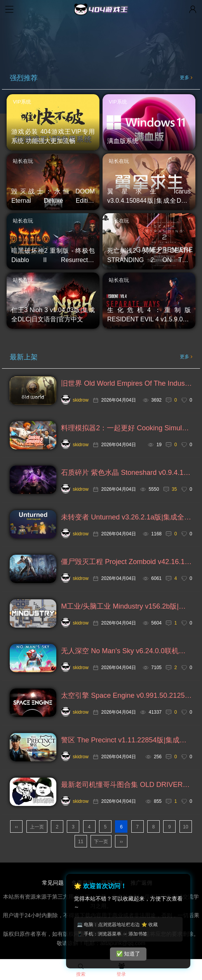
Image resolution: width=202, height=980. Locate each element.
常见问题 (53, 883)
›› (121, 842)
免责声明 (82, 883)
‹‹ (16, 827)
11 (81, 842)
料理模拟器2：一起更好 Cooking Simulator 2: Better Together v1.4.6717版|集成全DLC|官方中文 (127, 428)
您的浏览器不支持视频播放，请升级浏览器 (101, 38)
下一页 (101, 842)
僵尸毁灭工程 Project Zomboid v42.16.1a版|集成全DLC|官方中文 (127, 562)
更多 (186, 78)
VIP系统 (22, 102)
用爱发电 (112, 883)
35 (174, 489)
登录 (121, 970)
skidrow (75, 400)
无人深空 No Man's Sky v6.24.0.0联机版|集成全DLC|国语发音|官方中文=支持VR (127, 651)
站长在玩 (23, 161)
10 (185, 827)
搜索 (81, 970)
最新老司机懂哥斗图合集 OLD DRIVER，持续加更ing (127, 785)
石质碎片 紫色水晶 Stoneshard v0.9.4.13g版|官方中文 (127, 473)
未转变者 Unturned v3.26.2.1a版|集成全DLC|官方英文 (127, 517)
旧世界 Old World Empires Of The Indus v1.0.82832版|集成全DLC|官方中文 (127, 383)
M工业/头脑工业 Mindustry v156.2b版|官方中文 (127, 606)
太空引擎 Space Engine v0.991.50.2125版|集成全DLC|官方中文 (127, 695)
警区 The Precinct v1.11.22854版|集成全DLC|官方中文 (127, 740)
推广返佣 (141, 883)
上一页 (37, 827)
